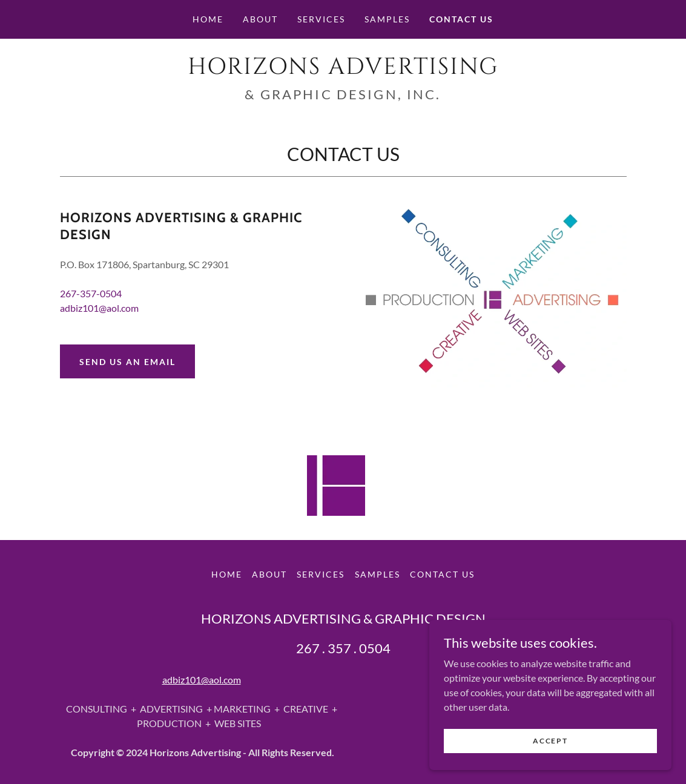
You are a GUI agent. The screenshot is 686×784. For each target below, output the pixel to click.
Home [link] (208, 19)
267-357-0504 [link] (91, 293)
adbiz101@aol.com (202, 680)
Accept (550, 741)
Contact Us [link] (461, 19)
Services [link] (321, 19)
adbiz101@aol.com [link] (99, 308)
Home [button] (227, 574)
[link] (343, 70)
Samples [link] (387, 19)
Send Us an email (127, 362)
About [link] (260, 19)
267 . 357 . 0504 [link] (343, 648)
